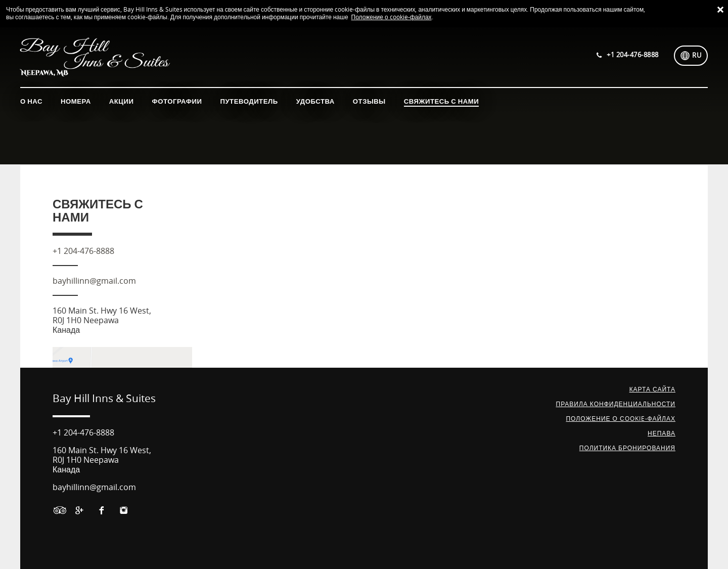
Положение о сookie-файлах (621, 419)
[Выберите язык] (691, 56)
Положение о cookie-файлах (392, 17)
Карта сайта (652, 389)
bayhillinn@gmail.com (94, 281)
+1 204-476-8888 (83, 251)
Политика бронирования (627, 448)
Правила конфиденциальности (616, 404)
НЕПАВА (662, 433)
